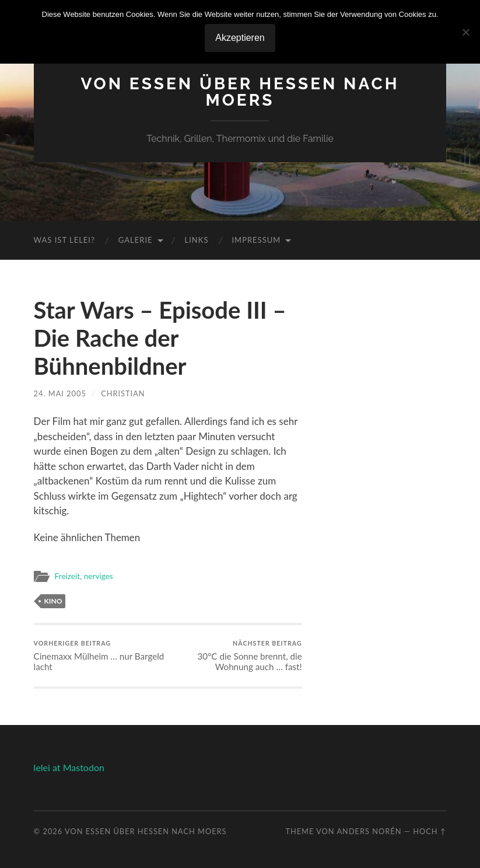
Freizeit (68, 576)
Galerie (136, 240)
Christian (123, 393)
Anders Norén (369, 831)
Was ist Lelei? (64, 240)
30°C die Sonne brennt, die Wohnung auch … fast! (236, 656)
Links (197, 240)
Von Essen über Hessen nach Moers (240, 92)
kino (53, 601)
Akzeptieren (240, 38)
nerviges (99, 576)
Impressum (256, 240)
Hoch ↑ (430, 831)
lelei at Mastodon (69, 767)
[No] (465, 32)
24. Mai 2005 (60, 393)
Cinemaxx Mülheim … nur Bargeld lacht (99, 656)
